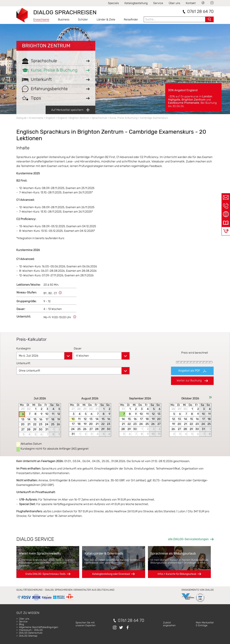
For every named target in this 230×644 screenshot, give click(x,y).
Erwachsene (41, 19)
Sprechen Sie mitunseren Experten (86, 624)
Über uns (174, 3)
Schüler (83, 19)
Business (64, 19)
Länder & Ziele (106, 19)
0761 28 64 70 (200, 12)
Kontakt (191, 3)
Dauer (78, 348)
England (62, 118)
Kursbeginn (24, 348)
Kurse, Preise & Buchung (124, 118)
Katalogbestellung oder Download (111, 574)
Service (158, 3)
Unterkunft (23, 363)
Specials (113, 3)
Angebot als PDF (192, 371)
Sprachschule (99, 118)
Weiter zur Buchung (192, 381)
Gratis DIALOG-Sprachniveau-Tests (45, 574)
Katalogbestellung (136, 3)
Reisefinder (131, 19)
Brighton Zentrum (46, 46)
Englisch (50, 118)
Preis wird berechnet (195, 353)
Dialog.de (21, 118)
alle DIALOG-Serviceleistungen (188, 539)
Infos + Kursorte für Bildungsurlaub (177, 574)
